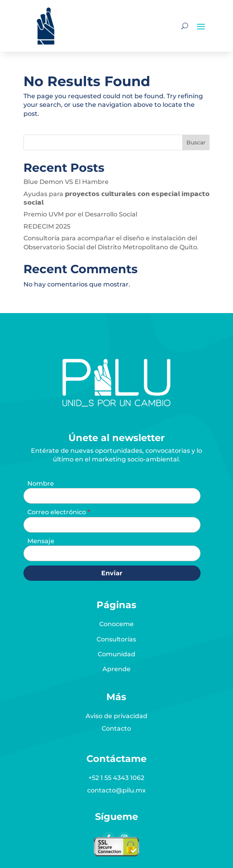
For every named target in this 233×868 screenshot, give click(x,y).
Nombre (41, 484)
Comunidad (116, 654)
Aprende (116, 669)
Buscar (196, 142)
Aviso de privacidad (116, 716)
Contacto (116, 728)
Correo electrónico (57, 512)
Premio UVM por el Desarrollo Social (80, 214)
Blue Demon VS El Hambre (66, 182)
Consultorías (116, 639)
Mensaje (41, 541)
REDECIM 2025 (47, 226)
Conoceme (116, 624)
